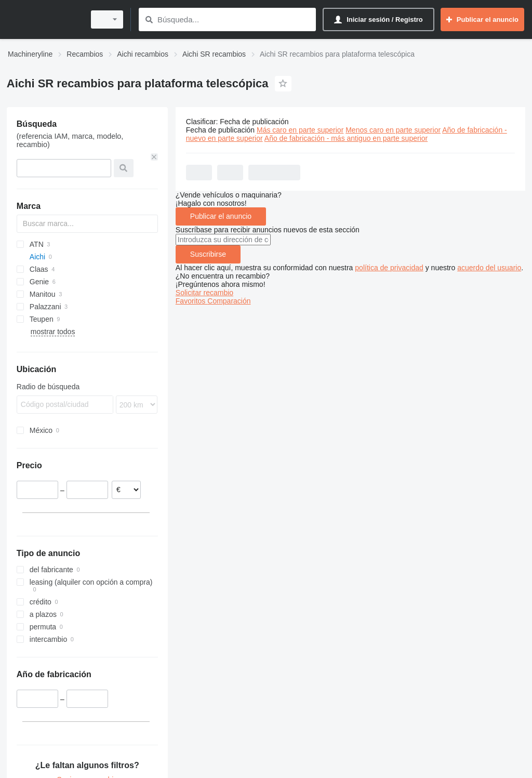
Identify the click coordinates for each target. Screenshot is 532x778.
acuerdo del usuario (489, 268)
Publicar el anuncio (221, 216)
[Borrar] (154, 157)
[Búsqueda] (149, 19)
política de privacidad (389, 268)
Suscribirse (208, 254)
